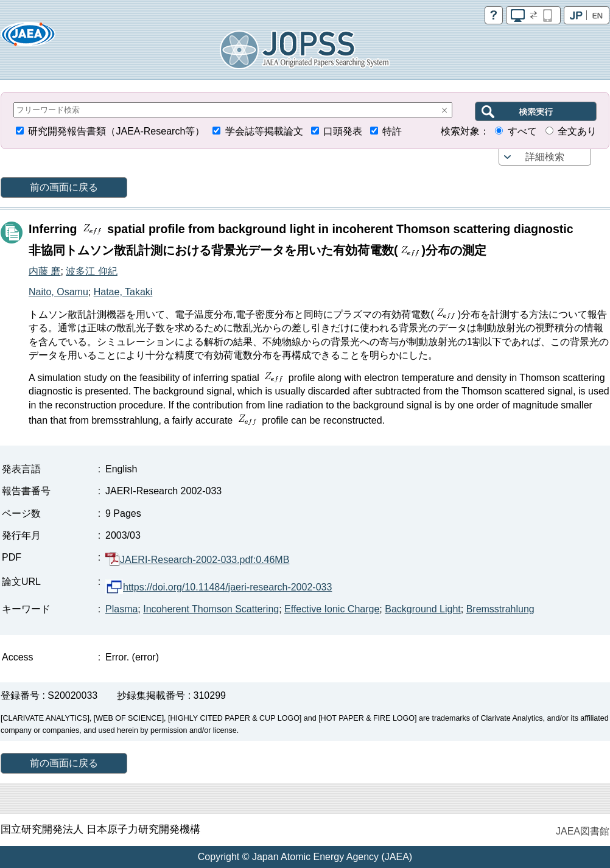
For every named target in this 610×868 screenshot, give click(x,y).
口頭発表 (343, 131)
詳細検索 (545, 157)
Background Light (423, 609)
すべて (522, 131)
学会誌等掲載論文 (264, 131)
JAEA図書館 (583, 831)
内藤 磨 (44, 271)
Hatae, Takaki (123, 292)
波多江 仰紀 (91, 271)
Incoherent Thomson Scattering (211, 609)
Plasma (121, 609)
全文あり (577, 131)
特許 (392, 131)
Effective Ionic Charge (332, 609)
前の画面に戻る (64, 187)
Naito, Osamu (58, 292)
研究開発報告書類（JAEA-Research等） (116, 131)
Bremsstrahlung (500, 609)
